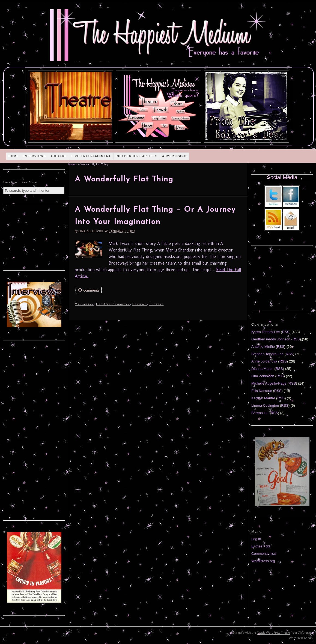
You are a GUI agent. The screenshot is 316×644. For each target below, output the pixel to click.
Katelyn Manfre (263, 398)
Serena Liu (260, 413)
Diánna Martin (262, 369)
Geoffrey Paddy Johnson (271, 339)
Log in (256, 539)
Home (14, 156)
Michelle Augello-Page (269, 383)
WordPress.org (263, 561)
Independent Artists (137, 156)
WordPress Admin (301, 638)
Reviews (140, 304)
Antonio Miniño (263, 347)
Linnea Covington (265, 405)
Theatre (59, 156)
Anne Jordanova (264, 361)
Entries (261, 546)
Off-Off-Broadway (113, 304)
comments (89, 290)
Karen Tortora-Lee (266, 332)
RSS (286, 332)
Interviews (35, 156)
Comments (264, 554)
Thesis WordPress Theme (273, 633)
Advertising (174, 156)
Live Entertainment (91, 156)
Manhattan (84, 304)
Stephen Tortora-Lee (267, 354)
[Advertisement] (34, 236)
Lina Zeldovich (91, 231)
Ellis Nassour (262, 391)
